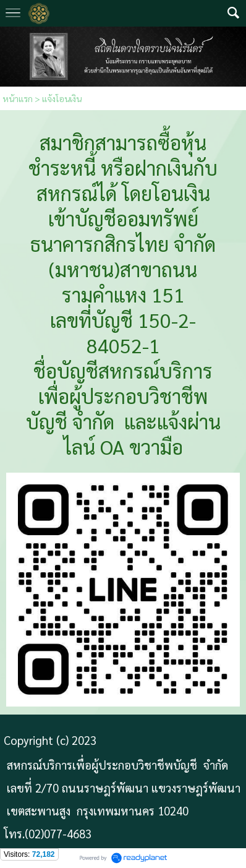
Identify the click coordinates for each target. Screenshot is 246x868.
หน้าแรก (18, 98)
